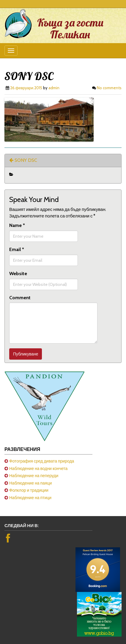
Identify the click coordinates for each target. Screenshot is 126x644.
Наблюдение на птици (30, 498)
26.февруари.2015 (26, 88)
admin (54, 88)
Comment (20, 298)
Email (17, 249)
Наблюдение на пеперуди (34, 476)
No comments (109, 88)
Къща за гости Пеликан (70, 28)
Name (17, 225)
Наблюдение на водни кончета (38, 468)
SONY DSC (23, 160)
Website (18, 274)
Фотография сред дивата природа (42, 461)
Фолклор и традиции (29, 490)
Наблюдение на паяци (30, 483)
